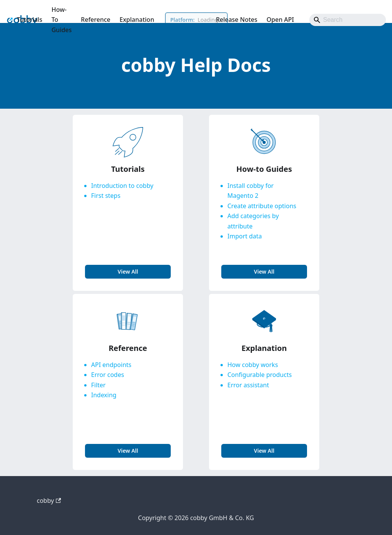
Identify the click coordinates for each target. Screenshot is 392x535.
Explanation (137, 20)
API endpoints (111, 365)
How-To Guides (61, 20)
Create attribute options (262, 206)
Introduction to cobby (122, 186)
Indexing (104, 395)
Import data (245, 236)
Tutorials (29, 20)
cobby (49, 501)
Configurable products (260, 375)
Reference (96, 20)
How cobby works (253, 365)
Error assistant (248, 385)
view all (128, 272)
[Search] (348, 20)
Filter (98, 385)
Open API (280, 20)
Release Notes (237, 20)
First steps (106, 196)
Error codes (108, 375)
